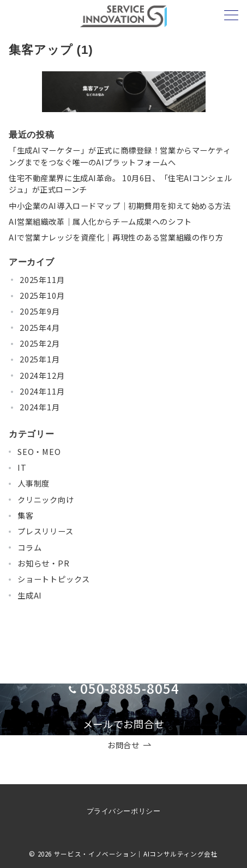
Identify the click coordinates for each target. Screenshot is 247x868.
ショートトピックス (54, 579)
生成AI (30, 595)
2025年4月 (40, 328)
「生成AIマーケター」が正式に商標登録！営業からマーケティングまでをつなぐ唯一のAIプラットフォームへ (120, 156)
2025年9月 (40, 311)
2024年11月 (42, 391)
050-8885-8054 (130, 688)
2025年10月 (42, 296)
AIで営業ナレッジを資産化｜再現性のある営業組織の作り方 (116, 237)
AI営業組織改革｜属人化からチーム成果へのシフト (100, 221)
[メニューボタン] (231, 16)
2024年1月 (40, 407)
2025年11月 (42, 280)
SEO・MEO (39, 452)
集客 (26, 515)
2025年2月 (40, 343)
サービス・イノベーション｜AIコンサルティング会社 (136, 854)
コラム (29, 547)
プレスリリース (46, 531)
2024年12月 (42, 375)
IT (22, 467)
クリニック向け (46, 500)
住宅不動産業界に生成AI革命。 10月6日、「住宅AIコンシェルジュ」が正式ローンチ (120, 184)
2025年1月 (40, 359)
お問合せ (129, 745)
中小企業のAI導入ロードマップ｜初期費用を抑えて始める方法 (120, 206)
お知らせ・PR (44, 563)
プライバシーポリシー (123, 811)
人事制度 (34, 483)
